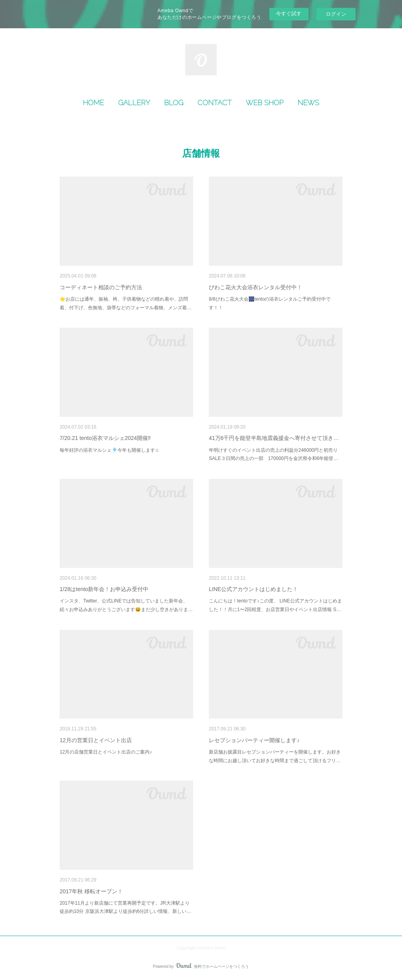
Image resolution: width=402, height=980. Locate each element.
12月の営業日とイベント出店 (96, 740)
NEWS (308, 103)
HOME (93, 103)
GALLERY (134, 103)
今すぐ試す (289, 14)
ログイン (336, 14)
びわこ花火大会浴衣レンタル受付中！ (256, 287)
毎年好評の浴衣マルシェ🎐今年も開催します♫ (109, 450)
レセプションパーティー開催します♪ (254, 740)
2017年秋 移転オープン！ (91, 891)
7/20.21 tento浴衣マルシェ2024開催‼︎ (105, 438)
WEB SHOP (265, 103)
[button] (93, 103)
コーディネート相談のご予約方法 (101, 287)
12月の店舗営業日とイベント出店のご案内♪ (106, 752)
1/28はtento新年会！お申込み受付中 (104, 589)
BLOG (174, 103)
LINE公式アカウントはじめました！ (253, 589)
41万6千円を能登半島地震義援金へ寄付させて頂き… (274, 438)
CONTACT (215, 103)
